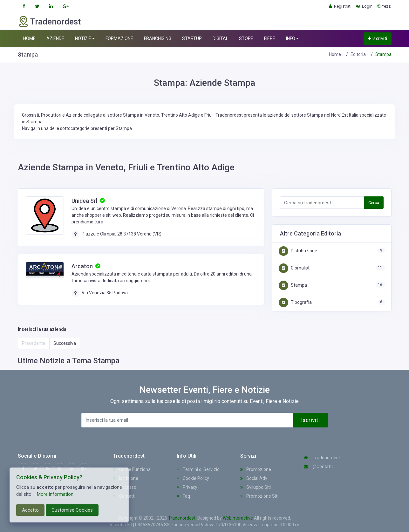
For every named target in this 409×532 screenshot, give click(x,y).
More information (55, 494)
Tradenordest (322, 458)
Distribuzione (298, 251)
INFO (292, 39)
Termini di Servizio (198, 469)
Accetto (30, 510)
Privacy (187, 487)
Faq (183, 496)
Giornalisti (295, 268)
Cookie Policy (193, 478)
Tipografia (295, 302)
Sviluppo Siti (256, 487)
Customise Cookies (72, 510)
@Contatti (318, 467)
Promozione (256, 469)
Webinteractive (238, 518)
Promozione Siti (259, 496)
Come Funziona (132, 469)
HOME (29, 38)
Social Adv (254, 478)
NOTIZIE (85, 39)
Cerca (374, 203)
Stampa (293, 285)
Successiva (65, 343)
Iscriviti (378, 38)
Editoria (358, 54)
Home (335, 54)
